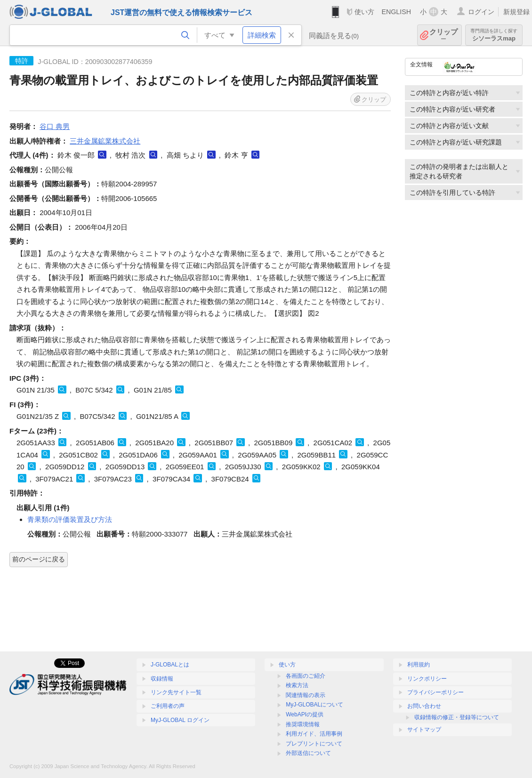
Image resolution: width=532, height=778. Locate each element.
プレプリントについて (314, 744)
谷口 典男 (55, 126)
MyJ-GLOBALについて (314, 705)
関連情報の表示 (306, 695)
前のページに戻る (39, 559)
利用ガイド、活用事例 (314, 734)
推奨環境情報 (303, 724)
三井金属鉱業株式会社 (105, 141)
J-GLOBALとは (170, 665)
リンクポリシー (427, 679)
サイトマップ (424, 730)
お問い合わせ (424, 706)
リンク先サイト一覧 (176, 692)
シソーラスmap (494, 35)
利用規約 (419, 665)
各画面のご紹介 (306, 676)
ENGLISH (396, 12)
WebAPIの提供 (305, 714)
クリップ (443, 35)
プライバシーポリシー (435, 692)
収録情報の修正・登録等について (457, 717)
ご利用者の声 (168, 706)
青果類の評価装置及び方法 (70, 519)
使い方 (364, 12)
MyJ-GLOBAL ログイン (180, 720)
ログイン (481, 12)
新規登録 (516, 12)
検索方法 (297, 685)
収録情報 (162, 679)
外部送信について (308, 753)
